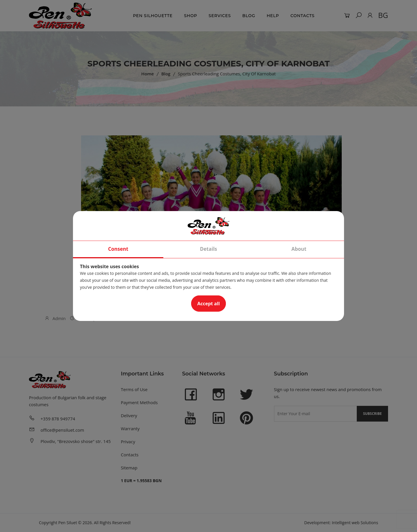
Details (208, 249)
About (299, 249)
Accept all (209, 304)
